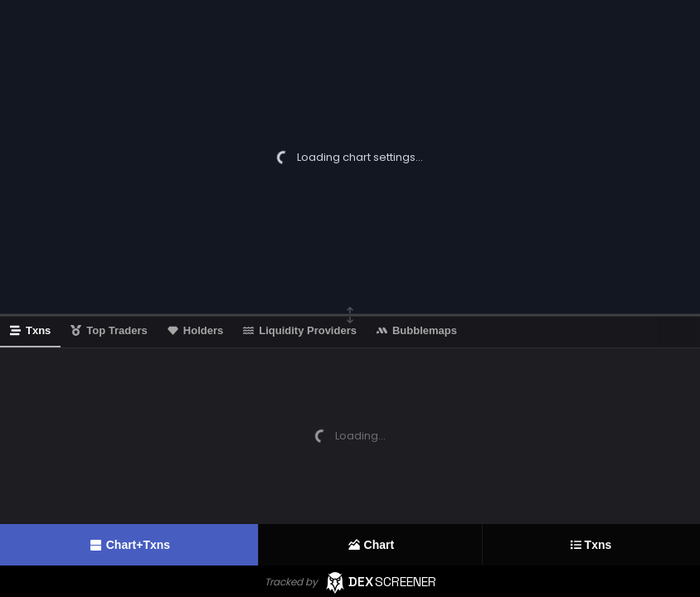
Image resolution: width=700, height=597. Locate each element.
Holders (195, 330)
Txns (591, 545)
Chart (371, 545)
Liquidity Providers (300, 330)
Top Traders (109, 330)
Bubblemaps (417, 330)
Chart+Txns (129, 545)
